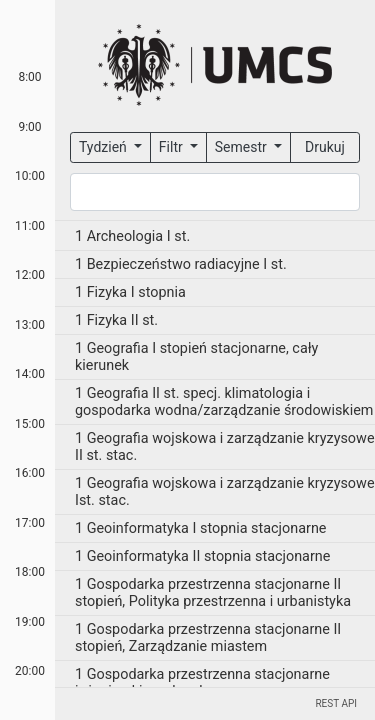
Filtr (172, 147)
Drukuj (325, 147)
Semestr (242, 147)
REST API (336, 703)
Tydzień (104, 147)
